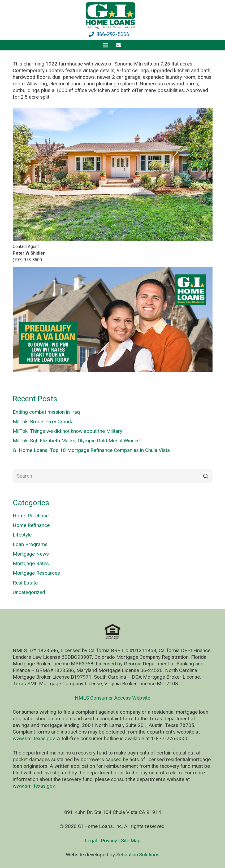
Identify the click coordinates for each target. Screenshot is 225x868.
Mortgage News (31, 554)
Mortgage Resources (36, 573)
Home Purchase (31, 516)
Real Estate (25, 583)
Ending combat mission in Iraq (46, 412)
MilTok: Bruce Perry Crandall (44, 422)
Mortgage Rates (31, 563)
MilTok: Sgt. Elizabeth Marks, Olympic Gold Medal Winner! (77, 441)
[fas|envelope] (119, 45)
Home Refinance (31, 525)
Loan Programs (30, 544)
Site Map (131, 841)
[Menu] (105, 45)
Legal (91, 841)
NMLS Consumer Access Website (112, 698)
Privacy (109, 841)
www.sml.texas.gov (34, 738)
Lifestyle (22, 535)
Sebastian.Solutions (138, 855)
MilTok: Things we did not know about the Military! (68, 431)
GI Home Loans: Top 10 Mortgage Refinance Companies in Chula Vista (91, 450)
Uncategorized (29, 592)
